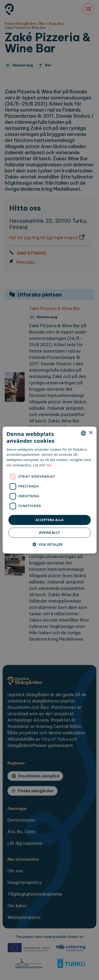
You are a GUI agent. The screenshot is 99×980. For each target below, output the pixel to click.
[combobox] (83, 433)
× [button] (91, 433)
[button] (50, 544)
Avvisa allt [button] (49, 533)
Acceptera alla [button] (49, 520)
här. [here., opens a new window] (49, 465)
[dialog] (49, 490)
